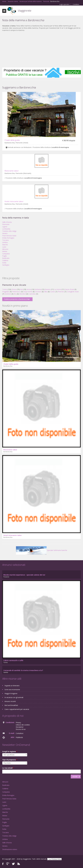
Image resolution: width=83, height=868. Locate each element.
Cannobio (32, 294)
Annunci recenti (10, 701)
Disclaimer (20, 727)
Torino (5, 289)
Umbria (5, 242)
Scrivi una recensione (12, 689)
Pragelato (6, 292)
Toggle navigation (4, 11)
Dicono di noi (21, 729)
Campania (6, 254)
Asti (22, 289)
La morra (58, 289)
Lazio (4, 247)
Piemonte (6, 224)
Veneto (5, 233)
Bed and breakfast (11, 705)
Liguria (5, 227)
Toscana (5, 240)
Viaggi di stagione (11, 693)
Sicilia (4, 263)
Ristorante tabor (12, 171)
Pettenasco (16, 292)
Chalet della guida (12, 140)
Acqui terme (28, 292)
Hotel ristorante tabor (14, 201)
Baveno (48, 289)
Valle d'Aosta (7, 222)
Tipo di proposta (10, 760)
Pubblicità (19, 737)
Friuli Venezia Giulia (9, 236)
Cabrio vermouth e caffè (13, 660)
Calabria (5, 260)
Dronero (38, 292)
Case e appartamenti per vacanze (17, 709)
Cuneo (53, 292)
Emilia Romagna (8, 238)
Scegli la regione (10, 751)
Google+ (8, 864)
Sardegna (6, 265)
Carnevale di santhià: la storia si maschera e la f (23, 670)
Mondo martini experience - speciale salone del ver (24, 575)
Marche (5, 245)
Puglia (4, 256)
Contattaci (76, 4)
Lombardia (6, 229)
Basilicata (6, 258)
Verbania (38, 289)
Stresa (14, 289)
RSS (19, 864)
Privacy (18, 723)
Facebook (3, 864)
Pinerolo (61, 292)
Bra (15, 294)
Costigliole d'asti (73, 292)
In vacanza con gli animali (14, 697)
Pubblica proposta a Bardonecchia (17, 299)
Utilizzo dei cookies (23, 725)
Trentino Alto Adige (9, 231)
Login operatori (64, 4)
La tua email (8, 768)
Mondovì (23, 294)
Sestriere (8, 294)
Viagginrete (25, 11)
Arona (29, 289)
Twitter (13, 864)
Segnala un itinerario (12, 686)
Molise (5, 251)
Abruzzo (5, 249)
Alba (46, 292)
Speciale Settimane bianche (42, 550)
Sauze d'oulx (69, 289)
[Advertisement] (41, 49)
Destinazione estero (10, 849)
